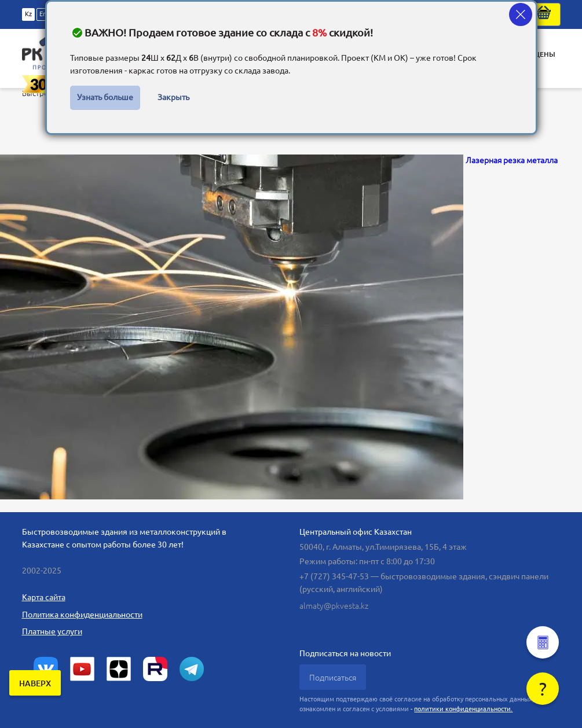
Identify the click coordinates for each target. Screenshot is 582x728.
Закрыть (173, 97)
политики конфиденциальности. (463, 709)
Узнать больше (105, 97)
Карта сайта (44, 597)
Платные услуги (52, 631)
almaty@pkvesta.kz (334, 606)
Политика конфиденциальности (82, 615)
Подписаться (333, 678)
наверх (35, 683)
